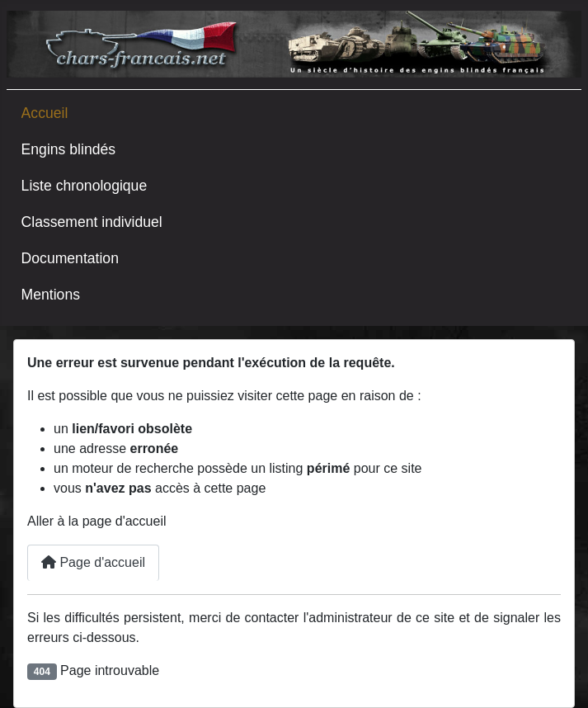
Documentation (70, 258)
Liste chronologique (85, 186)
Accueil (45, 113)
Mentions (51, 295)
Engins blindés (68, 149)
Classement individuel (92, 222)
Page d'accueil (93, 562)
